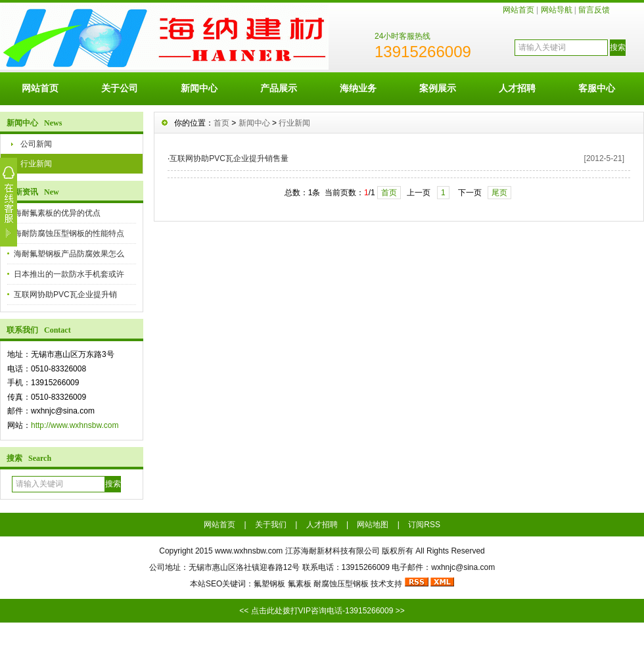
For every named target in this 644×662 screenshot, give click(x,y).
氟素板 (300, 584)
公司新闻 (36, 144)
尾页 (499, 193)
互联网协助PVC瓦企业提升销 (65, 295)
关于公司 (120, 88)
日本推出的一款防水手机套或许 (69, 274)
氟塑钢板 (269, 584)
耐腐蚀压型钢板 (341, 584)
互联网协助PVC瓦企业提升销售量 (229, 158)
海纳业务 (358, 88)
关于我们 (271, 525)
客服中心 (597, 88)
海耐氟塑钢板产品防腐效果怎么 (69, 254)
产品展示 (279, 88)
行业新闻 (36, 164)
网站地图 (373, 525)
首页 (221, 123)
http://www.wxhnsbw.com (75, 425)
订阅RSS (424, 525)
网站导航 (557, 10)
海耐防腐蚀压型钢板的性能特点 (69, 233)
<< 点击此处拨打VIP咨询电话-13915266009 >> (322, 611)
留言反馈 (594, 10)
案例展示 (438, 88)
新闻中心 (199, 88)
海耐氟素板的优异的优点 (57, 213)
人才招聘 (517, 88)
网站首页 (518, 10)
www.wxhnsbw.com (249, 551)
